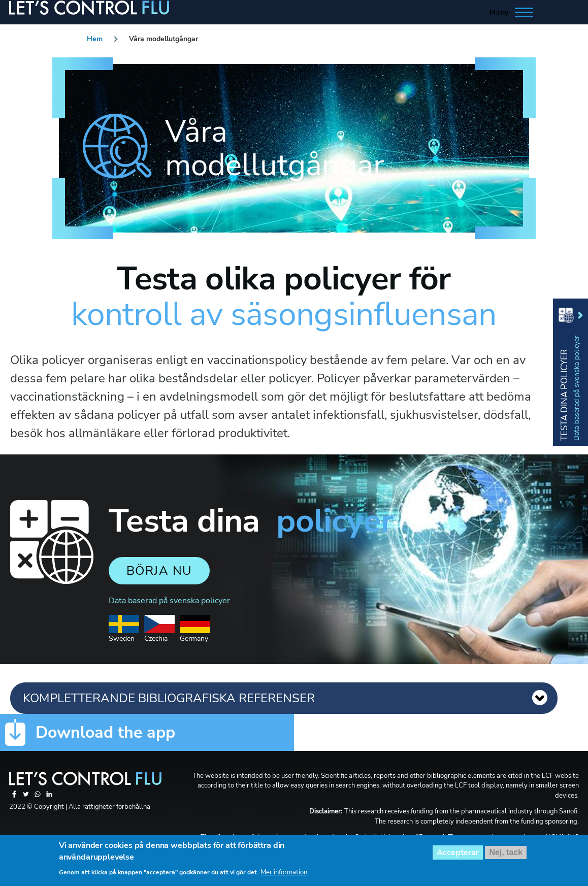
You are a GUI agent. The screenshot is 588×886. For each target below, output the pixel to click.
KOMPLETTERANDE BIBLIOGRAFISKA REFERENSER (169, 698)
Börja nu (159, 571)
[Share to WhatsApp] (38, 797)
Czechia (159, 634)
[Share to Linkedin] (49, 797)
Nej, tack (506, 856)
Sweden (124, 634)
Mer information (284, 876)
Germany (195, 634)
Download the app (105, 733)
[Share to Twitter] (27, 797)
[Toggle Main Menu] (508, 12)
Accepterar (458, 857)
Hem (95, 39)
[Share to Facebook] (15, 797)
